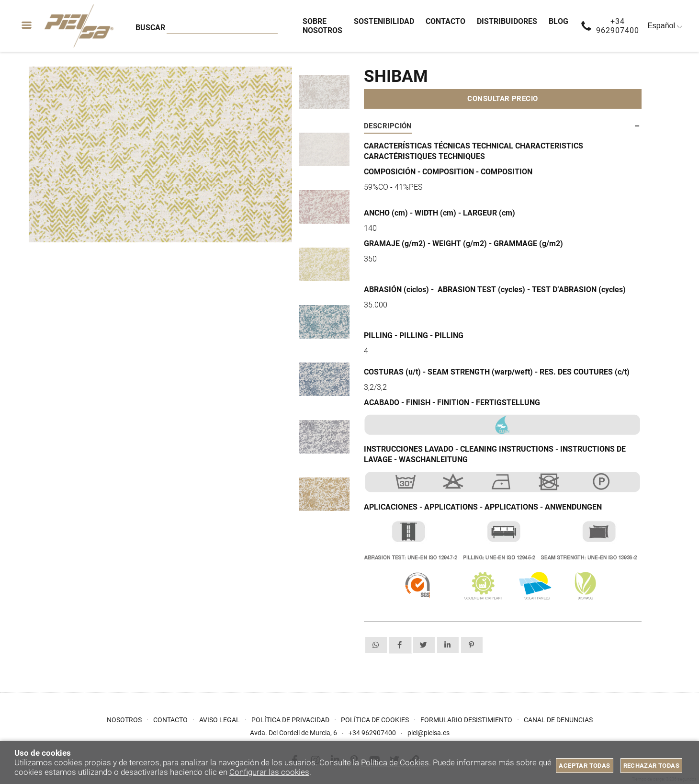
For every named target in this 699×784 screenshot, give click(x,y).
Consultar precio (502, 99)
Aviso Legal (220, 720)
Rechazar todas (651, 766)
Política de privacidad (290, 720)
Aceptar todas (584, 766)
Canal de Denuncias (558, 720)
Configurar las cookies (269, 772)
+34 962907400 (618, 26)
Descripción (388, 126)
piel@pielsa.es (428, 733)
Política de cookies (375, 720)
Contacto (170, 720)
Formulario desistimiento (466, 720)
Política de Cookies (395, 762)
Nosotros (124, 720)
